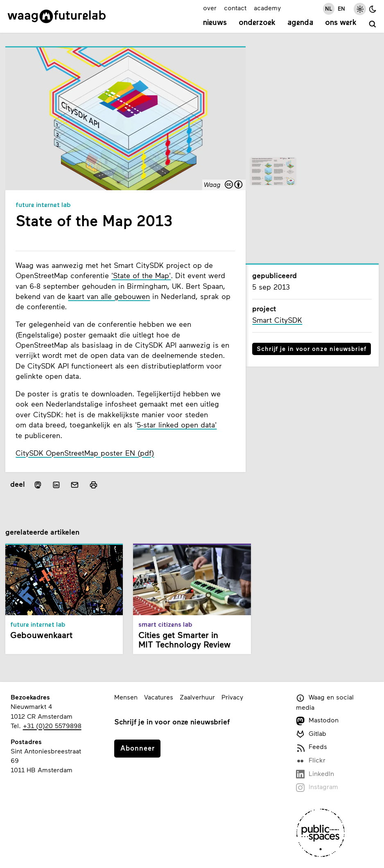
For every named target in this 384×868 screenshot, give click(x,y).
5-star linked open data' (177, 425)
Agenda (300, 23)
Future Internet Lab (43, 205)
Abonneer (138, 748)
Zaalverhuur (197, 697)
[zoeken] (373, 24)
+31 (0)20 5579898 (52, 725)
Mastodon (317, 721)
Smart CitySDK (277, 320)
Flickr (311, 761)
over (210, 8)
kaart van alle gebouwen (109, 296)
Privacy (232, 697)
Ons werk (341, 23)
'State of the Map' (141, 275)
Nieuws (215, 23)
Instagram (317, 787)
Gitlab (311, 734)
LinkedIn (315, 774)
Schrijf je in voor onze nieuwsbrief (312, 349)
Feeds (312, 747)
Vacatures (159, 697)
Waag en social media (325, 702)
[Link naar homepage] (57, 16)
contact (235, 8)
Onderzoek (257, 23)
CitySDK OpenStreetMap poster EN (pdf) (85, 453)
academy (267, 8)
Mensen (126, 697)
